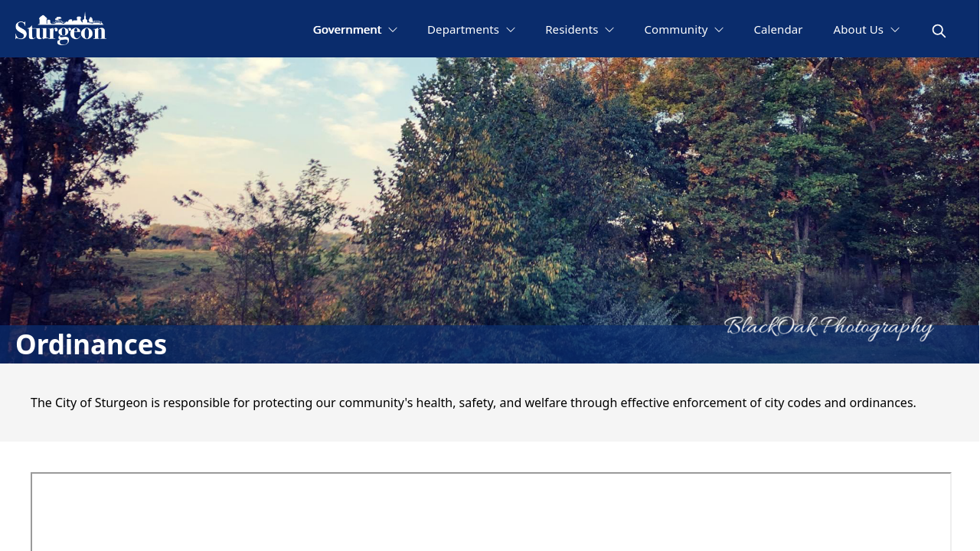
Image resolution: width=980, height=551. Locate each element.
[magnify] (939, 31)
